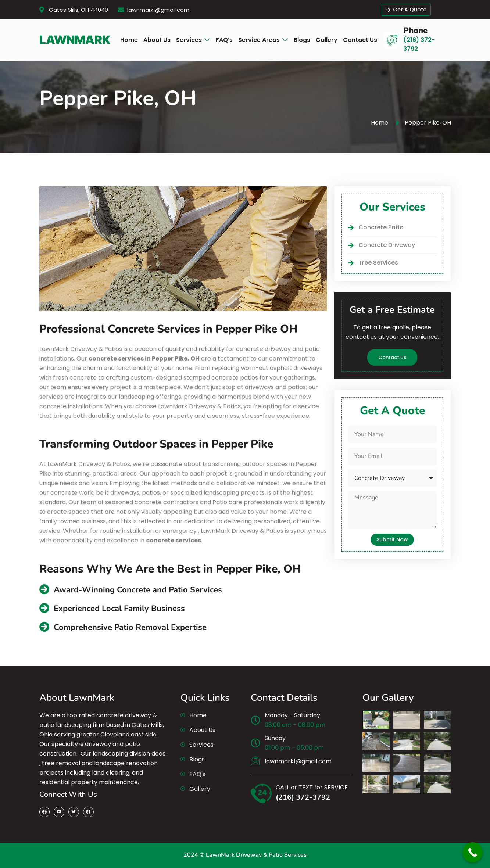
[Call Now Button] (473, 852)
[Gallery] (327, 40)
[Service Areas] (263, 40)
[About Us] (157, 40)
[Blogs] (302, 40)
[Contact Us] (360, 40)
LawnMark (75, 40)
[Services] (193, 40)
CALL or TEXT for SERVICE (312, 787)
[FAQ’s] (224, 40)
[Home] (129, 40)
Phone (415, 31)
